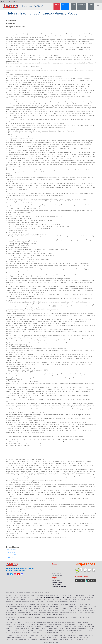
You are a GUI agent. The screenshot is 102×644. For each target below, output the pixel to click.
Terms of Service (11, 550)
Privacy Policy (56, 581)
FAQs (73, 4)
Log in (57, 4)
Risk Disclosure (11, 552)
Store (54, 571)
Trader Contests (13, 1)
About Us (55, 567)
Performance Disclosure (13, 555)
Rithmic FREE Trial (57, 575)
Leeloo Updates (57, 573)
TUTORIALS (82, 4)
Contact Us (55, 569)
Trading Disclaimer (12, 558)
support (65, 4)
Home (3, 1)
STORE (91, 4)
